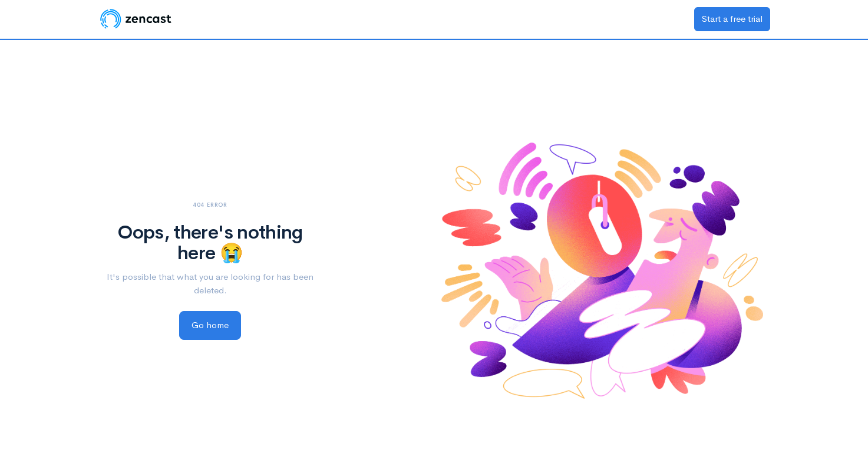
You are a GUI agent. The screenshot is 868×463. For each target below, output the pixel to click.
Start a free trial (732, 19)
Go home (210, 325)
